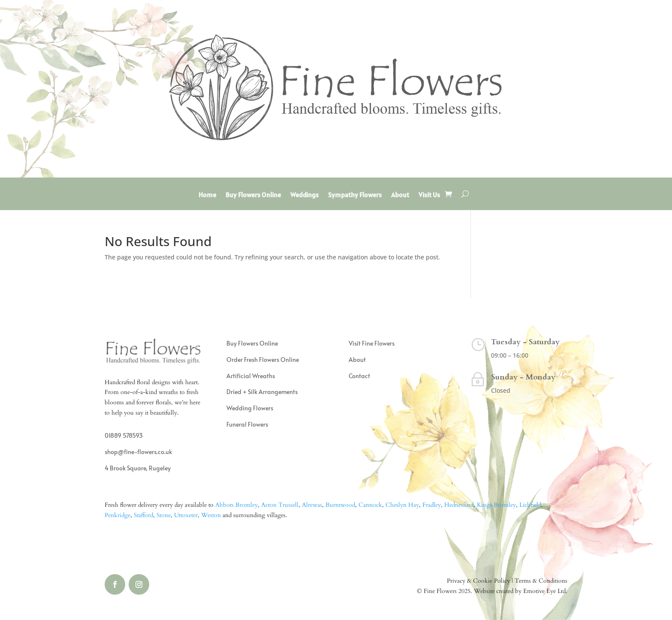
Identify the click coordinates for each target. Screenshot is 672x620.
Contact (359, 376)
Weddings (304, 195)
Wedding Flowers (250, 408)
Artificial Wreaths (251, 376)
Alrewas (312, 505)
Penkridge (118, 515)
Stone (164, 515)
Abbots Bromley (237, 505)
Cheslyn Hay (402, 505)
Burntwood (340, 505)
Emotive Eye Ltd (544, 591)
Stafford (143, 515)
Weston (211, 515)
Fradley (432, 505)
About (400, 195)
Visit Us (429, 195)
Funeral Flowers (247, 424)
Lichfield (530, 505)
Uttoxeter (186, 515)
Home (207, 195)
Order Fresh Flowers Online (263, 360)
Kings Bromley (496, 505)
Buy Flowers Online (253, 195)
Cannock (370, 505)
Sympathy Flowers (355, 195)
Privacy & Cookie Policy (478, 581)
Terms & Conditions (541, 581)
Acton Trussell (280, 505)
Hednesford (459, 505)
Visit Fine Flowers (372, 343)
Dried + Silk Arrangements (262, 392)
